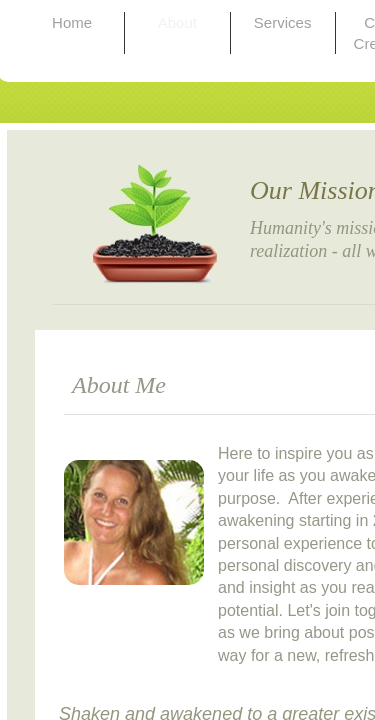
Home (72, 22)
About (177, 22)
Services (283, 22)
